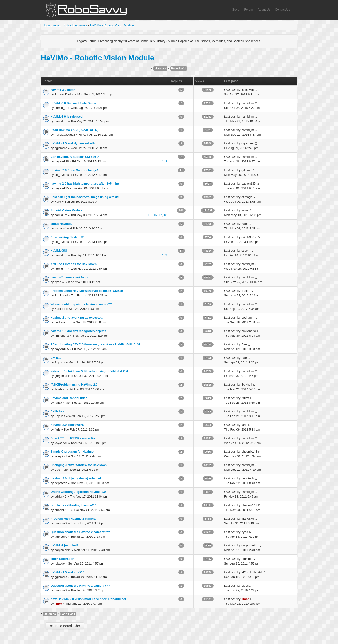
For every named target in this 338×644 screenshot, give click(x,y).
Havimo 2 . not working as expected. (77, 318)
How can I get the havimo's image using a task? (85, 197)
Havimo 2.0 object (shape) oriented (76, 478)
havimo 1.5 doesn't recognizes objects (78, 331)
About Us (264, 10)
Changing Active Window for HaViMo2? (79, 465)
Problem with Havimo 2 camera (73, 519)
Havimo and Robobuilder (69, 398)
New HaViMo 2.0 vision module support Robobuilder (89, 599)
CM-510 (56, 358)
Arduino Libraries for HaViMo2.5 (74, 264)
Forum (249, 10)
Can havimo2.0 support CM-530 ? (75, 157)
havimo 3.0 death (63, 90)
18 (165, 215)
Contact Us (282, 10)
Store (236, 10)
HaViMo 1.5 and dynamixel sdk (73, 143)
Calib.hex (57, 411)
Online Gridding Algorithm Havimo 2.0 (78, 492)
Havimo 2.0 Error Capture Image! (74, 170)
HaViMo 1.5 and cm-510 (68, 572)
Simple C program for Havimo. (73, 452)
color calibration (62, 559)
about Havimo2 (62, 224)
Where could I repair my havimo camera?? (81, 304)
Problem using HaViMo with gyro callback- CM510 (87, 291)
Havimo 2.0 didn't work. (68, 425)
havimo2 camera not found (70, 277)
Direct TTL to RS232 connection (74, 438)
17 (160, 215)
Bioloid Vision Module (67, 210)
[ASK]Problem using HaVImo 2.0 (74, 385)
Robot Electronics (75, 25)
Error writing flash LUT (67, 237)
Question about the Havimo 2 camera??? (80, 532)
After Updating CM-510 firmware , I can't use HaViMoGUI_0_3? (96, 344)
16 (155, 215)
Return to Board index (65, 626)
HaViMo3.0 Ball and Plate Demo (73, 103)
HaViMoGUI (59, 251)
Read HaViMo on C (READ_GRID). (75, 130)
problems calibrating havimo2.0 (74, 505)
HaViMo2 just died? (65, 545)
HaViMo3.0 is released (67, 117)
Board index (53, 25)
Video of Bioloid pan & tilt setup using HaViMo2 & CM (89, 371)
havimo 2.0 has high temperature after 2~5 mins (85, 184)
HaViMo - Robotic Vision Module (112, 25)
